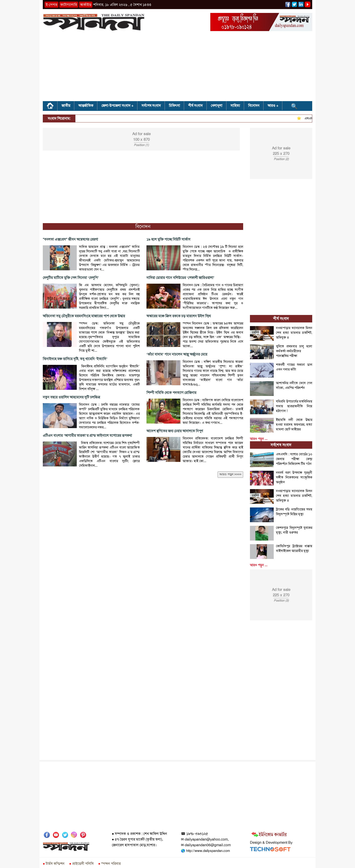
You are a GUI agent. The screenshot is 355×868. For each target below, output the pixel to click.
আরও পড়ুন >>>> (230, 474)
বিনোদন (254, 106)
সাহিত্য (235, 106)
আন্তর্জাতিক (86, 106)
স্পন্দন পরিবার (109, 864)
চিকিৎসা (174, 106)
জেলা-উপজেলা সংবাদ (116, 106)
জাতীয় (66, 106)
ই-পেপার (52, 5)
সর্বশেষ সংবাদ (151, 106)
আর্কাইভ (86, 5)
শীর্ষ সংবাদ (195, 106)
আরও (271, 106)
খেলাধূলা (217, 106)
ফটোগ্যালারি (69, 5)
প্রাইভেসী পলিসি (81, 864)
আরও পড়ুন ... (259, 439)
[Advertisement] (177, 68)
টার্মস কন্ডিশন (54, 864)
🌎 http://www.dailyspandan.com (205, 851)
